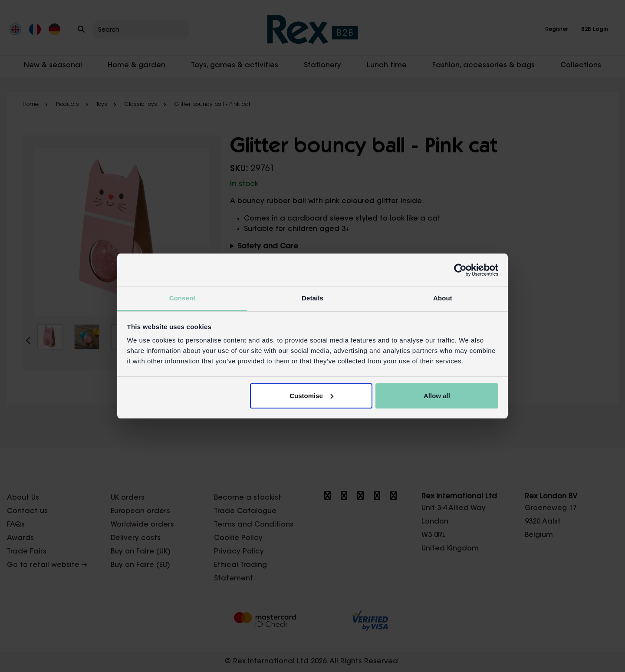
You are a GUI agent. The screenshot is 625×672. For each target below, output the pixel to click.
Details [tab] (312, 298)
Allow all (437, 396)
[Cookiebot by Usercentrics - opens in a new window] (460, 270)
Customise (311, 396)
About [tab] (443, 298)
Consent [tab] (183, 298)
